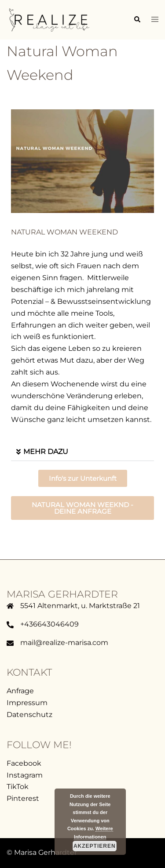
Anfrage (20, 691)
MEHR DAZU (46, 452)
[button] (137, 20)
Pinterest (23, 798)
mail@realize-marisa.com (64, 643)
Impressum (27, 703)
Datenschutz (29, 715)
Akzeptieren (95, 846)
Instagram (25, 775)
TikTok (18, 787)
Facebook (24, 763)
